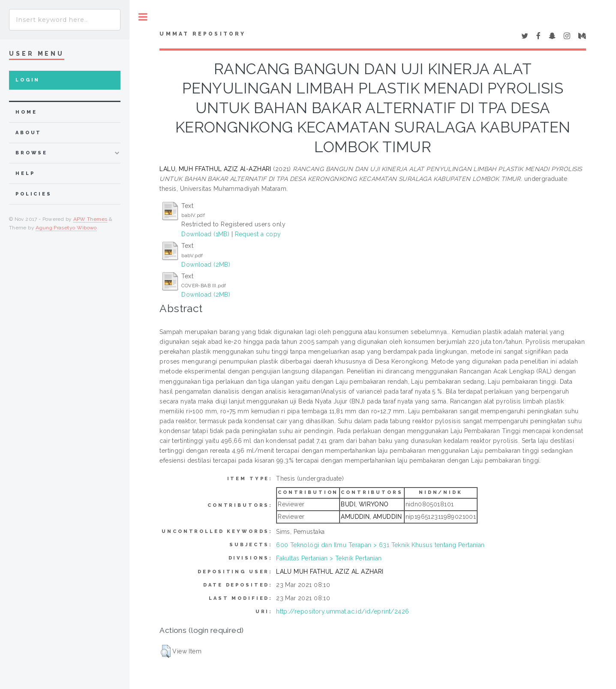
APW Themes (90, 219)
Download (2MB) (206, 265)
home (26, 112)
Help (25, 173)
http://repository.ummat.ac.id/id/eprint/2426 (343, 611)
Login (28, 80)
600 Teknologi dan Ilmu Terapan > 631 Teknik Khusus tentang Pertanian (380, 545)
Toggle (143, 17)
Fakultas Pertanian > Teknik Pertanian (329, 558)
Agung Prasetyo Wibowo (66, 228)
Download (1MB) (205, 234)
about (29, 133)
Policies (34, 194)
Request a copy (258, 234)
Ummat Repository (203, 34)
